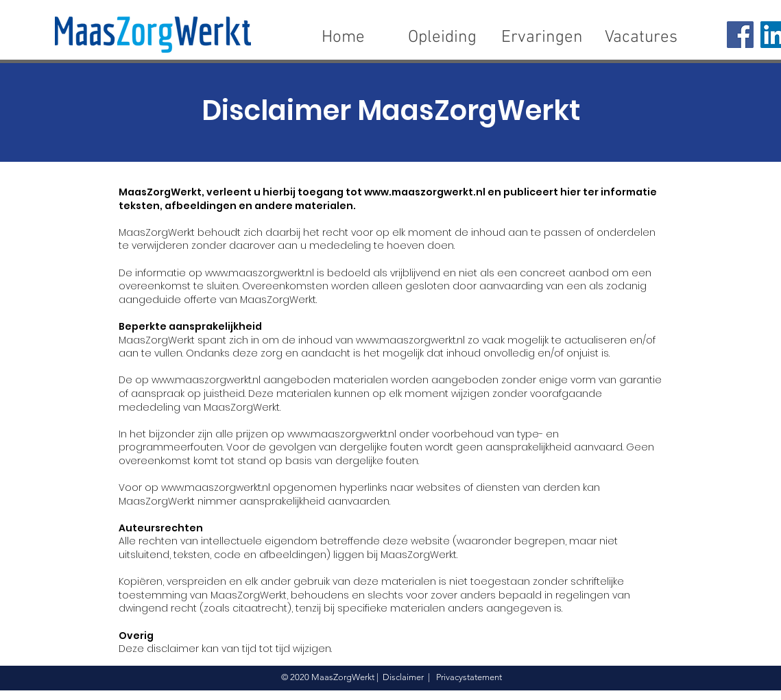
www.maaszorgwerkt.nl (425, 192)
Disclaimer (403, 677)
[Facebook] (740, 35)
